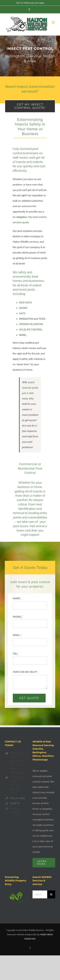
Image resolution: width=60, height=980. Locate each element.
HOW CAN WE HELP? (26, 672)
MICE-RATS (25, 303)
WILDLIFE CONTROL (31, 330)
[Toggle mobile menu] (54, 22)
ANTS (22, 313)
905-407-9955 (37, 3)
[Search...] (40, 894)
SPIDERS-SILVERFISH (31, 324)
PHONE (18, 617)
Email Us (15, 803)
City (16, 654)
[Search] (51, 894)
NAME (17, 598)
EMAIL (17, 635)
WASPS (23, 308)
